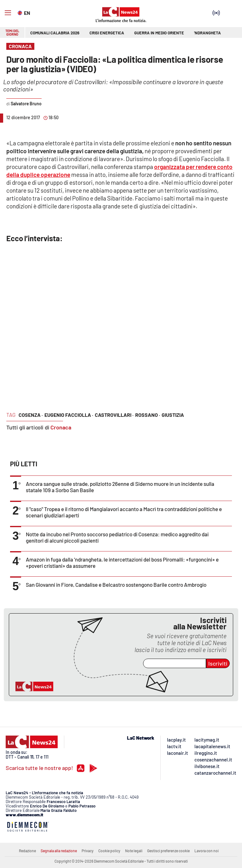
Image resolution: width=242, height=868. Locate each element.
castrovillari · (114, 415)
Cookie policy (109, 851)
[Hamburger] (8, 13)
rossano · (148, 415)
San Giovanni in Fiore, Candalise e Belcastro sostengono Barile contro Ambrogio (116, 585)
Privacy (88, 851)
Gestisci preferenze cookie (168, 851)
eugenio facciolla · (69, 415)
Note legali (134, 851)
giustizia (173, 415)
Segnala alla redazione (59, 851)
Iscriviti (218, 663)
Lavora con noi (207, 851)
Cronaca (61, 427)
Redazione (27, 851)
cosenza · (31, 415)
